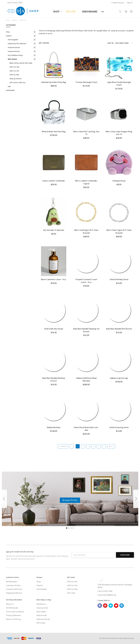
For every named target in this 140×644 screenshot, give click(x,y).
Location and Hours (14, 589)
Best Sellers (41, 612)
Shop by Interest (16, 79)
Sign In (130, 3)
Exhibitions (41, 604)
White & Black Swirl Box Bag (54, 132)
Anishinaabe (90, 11)
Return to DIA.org (13, 619)
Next (111, 446)
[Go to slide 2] (136, 499)
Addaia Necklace (54, 427)
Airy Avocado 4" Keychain (54, 230)
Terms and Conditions (15, 612)
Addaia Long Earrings (119, 378)
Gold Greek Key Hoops (54, 329)
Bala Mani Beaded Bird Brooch (119, 329)
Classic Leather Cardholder (54, 181)
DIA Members (12, 582)
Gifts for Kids (14, 75)
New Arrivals (42, 615)
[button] (70, 500)
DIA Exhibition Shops (15, 55)
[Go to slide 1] (67, 528)
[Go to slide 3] (71, 528)
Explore (72, 11)
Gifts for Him (72, 585)
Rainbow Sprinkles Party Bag (54, 82)
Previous (63, 446)
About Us (10, 604)
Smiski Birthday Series (119, 279)
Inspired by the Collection (17, 43)
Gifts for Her (72, 582)
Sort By (111, 43)
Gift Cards (71, 593)
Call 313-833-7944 (15, 3)
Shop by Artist (42, 608)
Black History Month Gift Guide (21, 63)
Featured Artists (14, 51)
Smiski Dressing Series (119, 427)
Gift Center (12, 59)
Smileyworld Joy (119, 181)
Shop (57, 11)
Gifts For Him (14, 67)
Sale (9, 86)
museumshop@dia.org (107, 595)
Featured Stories (14, 47)
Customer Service (13, 585)
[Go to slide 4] (4, 499)
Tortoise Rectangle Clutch (86, 82)
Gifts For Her (14, 71)
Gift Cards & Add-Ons (17, 82)
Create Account (118, 3)
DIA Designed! (13, 40)
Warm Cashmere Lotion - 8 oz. (54, 279)
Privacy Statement (13, 615)
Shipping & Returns (14, 593)
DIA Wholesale (12, 608)
